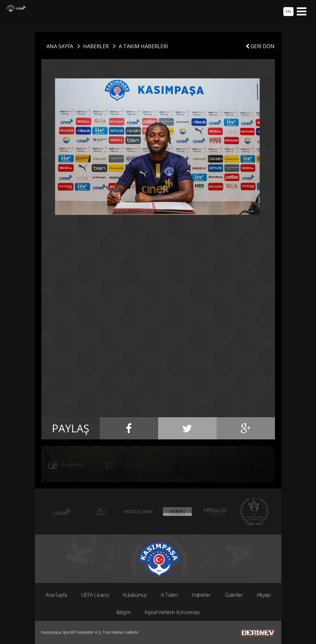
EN (288, 11)
